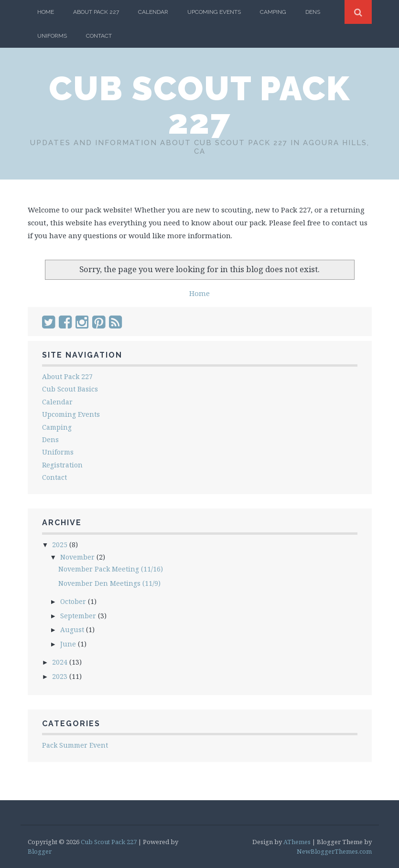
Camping (273, 12)
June (69, 644)
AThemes (297, 842)
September (79, 616)
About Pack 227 (96, 12)
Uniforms (52, 36)
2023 (61, 676)
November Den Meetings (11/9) (109, 583)
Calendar (153, 12)
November (78, 557)
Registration (62, 465)
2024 (61, 662)
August (73, 630)
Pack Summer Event (75, 745)
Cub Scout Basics (70, 389)
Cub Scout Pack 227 (199, 105)
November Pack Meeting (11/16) (111, 569)
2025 (61, 545)
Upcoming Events (214, 12)
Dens (313, 12)
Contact (99, 36)
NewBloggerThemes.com (334, 851)
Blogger (40, 851)
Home (46, 12)
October (74, 601)
